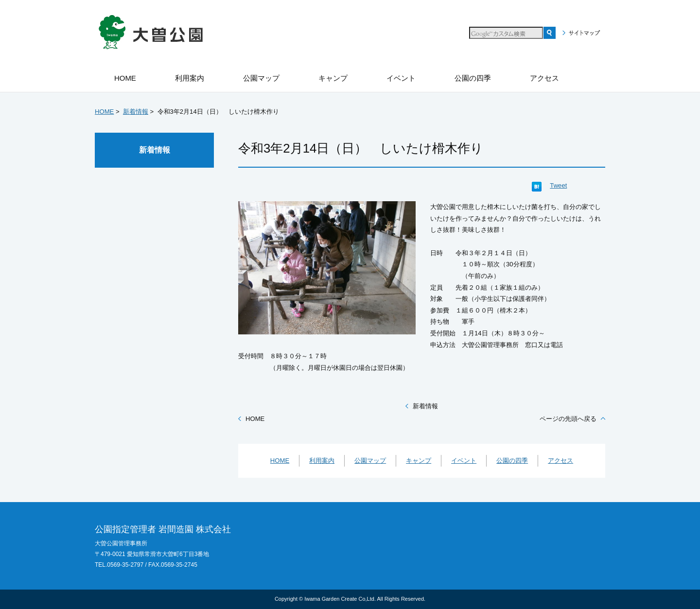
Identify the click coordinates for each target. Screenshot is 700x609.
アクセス (560, 461)
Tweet (558, 185)
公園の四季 (512, 461)
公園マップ (370, 461)
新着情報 (136, 112)
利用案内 (322, 461)
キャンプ (419, 461)
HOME (104, 112)
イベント (464, 461)
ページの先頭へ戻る (568, 419)
